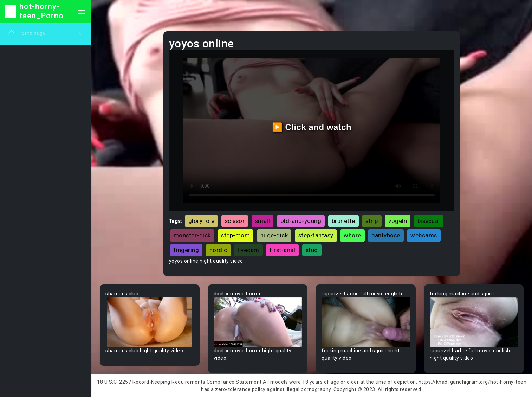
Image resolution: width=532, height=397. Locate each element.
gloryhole (202, 221)
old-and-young (301, 221)
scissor (235, 221)
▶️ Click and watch (312, 127)
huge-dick (274, 235)
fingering (186, 250)
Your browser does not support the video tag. (150, 322)
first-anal (282, 250)
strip (372, 221)
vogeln (398, 221)
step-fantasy (316, 235)
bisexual (429, 221)
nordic (218, 250)
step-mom (235, 235)
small (263, 221)
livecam (248, 250)
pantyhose (386, 235)
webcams (424, 235)
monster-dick (192, 235)
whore (352, 235)
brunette (343, 221)
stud (312, 250)
